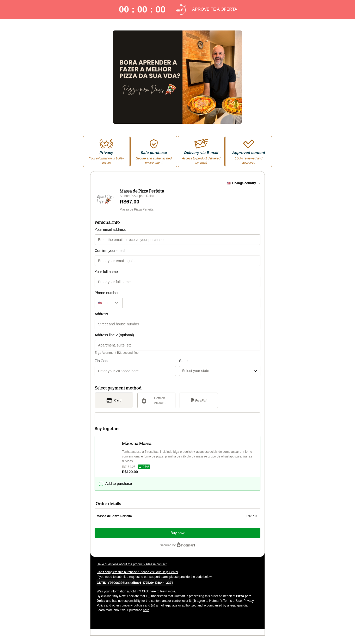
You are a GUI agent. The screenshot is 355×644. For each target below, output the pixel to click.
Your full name (106, 272)
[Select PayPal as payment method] (199, 400)
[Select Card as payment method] (114, 400)
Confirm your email (110, 251)
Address (101, 314)
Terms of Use (232, 601)
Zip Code (102, 361)
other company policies (128, 605)
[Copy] (135, 583)
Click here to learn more (159, 591)
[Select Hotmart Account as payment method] (157, 400)
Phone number (107, 293)
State (183, 361)
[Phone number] (191, 303)
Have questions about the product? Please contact (132, 564)
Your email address (110, 230)
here (146, 610)
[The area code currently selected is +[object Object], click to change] (109, 303)
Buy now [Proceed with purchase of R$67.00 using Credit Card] (178, 533)
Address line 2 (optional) (114, 335)
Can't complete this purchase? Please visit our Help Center (137, 572)
